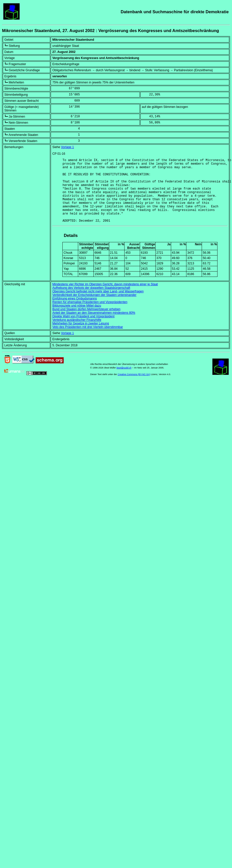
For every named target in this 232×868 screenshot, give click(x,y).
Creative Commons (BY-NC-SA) (134, 388)
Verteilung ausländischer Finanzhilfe (77, 334)
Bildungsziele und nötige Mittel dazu (77, 319)
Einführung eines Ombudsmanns (74, 312)
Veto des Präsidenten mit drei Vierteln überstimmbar (87, 341)
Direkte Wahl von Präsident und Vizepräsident (83, 330)
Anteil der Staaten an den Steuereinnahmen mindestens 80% (94, 326)
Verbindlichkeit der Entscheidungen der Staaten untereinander (94, 309)
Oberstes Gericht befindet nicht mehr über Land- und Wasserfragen (98, 305)
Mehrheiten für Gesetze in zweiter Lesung (80, 337)
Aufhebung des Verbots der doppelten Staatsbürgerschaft (91, 302)
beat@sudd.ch (124, 381)
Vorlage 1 (68, 147)
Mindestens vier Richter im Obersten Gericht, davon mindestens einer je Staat (105, 298)
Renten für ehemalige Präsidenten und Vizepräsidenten (90, 316)
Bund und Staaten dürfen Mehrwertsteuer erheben (86, 323)
